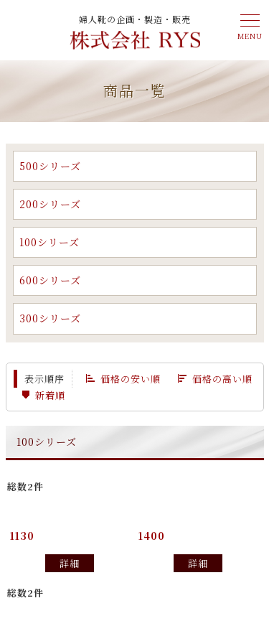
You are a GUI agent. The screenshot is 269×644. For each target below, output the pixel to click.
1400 (152, 536)
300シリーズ (50, 318)
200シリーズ (50, 204)
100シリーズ (49, 242)
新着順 (50, 395)
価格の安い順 (131, 379)
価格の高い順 (222, 379)
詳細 (70, 563)
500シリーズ (50, 166)
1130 (22, 536)
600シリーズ (50, 280)
